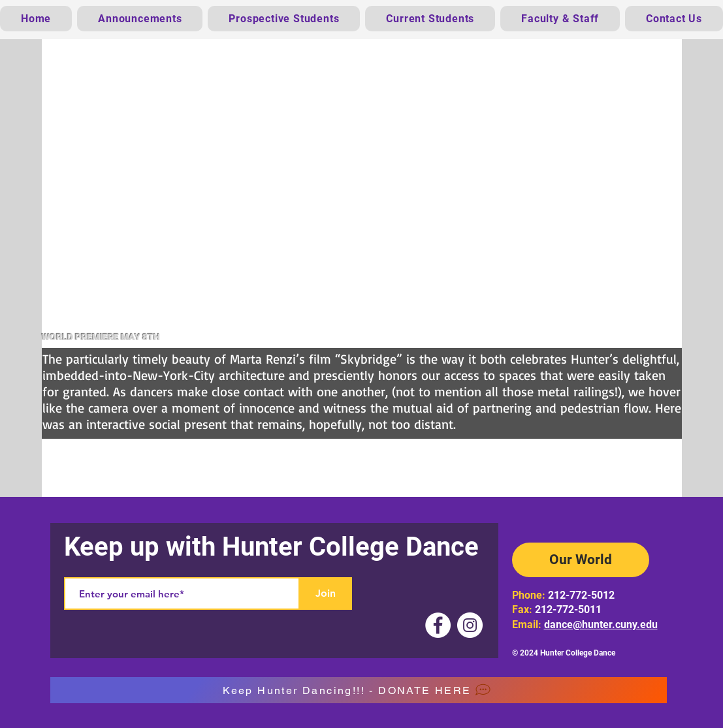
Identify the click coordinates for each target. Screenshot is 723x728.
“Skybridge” (369, 359)
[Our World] (581, 560)
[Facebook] (438, 625)
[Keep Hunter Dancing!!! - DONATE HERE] (359, 690)
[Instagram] (470, 625)
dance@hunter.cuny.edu (601, 625)
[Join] (326, 593)
